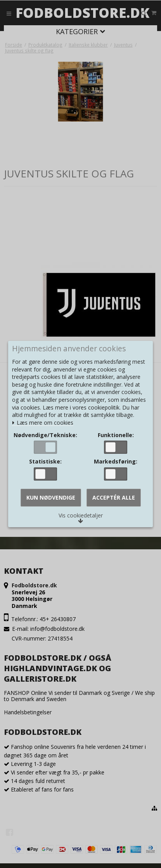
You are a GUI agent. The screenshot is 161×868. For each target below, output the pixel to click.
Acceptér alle (114, 497)
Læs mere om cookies (43, 423)
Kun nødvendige (51, 497)
